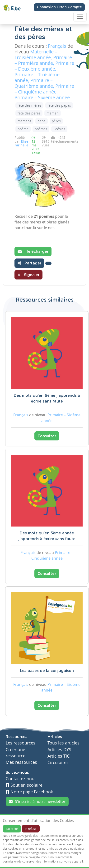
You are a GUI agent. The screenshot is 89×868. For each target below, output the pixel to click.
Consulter (47, 436)
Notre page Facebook (29, 792)
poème (23, 129)
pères (56, 121)
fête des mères (29, 105)
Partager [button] (29, 263)
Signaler (28, 275)
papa (42, 121)
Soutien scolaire (24, 785)
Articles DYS (59, 750)
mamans (24, 121)
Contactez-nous (21, 779)
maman (53, 113)
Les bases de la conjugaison (47, 671)
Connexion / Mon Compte (59, 7)
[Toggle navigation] (80, 17)
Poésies (59, 129)
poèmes (41, 129)
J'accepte (12, 829)
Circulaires (58, 762)
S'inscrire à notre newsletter (37, 801)
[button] (48, 263)
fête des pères (29, 113)
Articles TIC (59, 756)
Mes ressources (21, 762)
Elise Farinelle (21, 143)
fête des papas (59, 105)
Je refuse (31, 829)
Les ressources (21, 743)
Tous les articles (63, 743)
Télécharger (33, 251)
